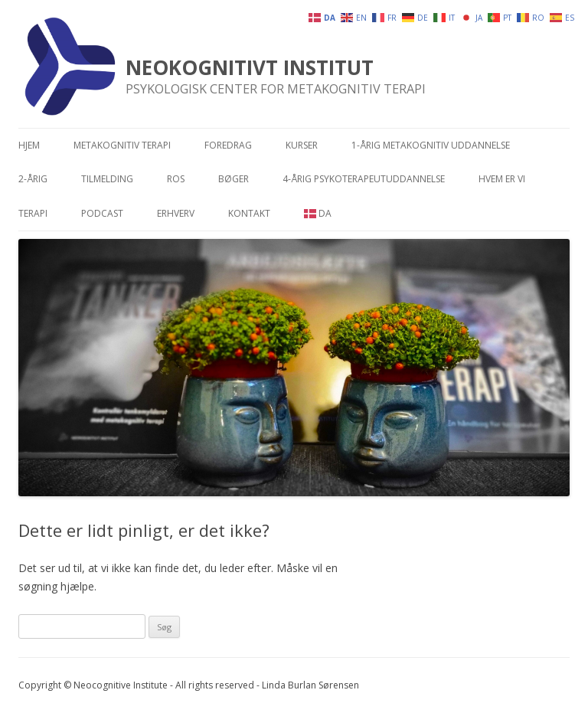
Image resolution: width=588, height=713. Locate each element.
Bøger (234, 179)
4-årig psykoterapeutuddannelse (364, 179)
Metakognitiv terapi (122, 145)
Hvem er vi (502, 179)
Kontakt (249, 213)
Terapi (33, 213)
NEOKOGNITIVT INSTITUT (250, 67)
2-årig (33, 179)
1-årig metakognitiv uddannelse (431, 145)
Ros (176, 179)
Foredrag (228, 145)
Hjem (29, 145)
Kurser (302, 145)
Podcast (102, 213)
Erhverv (176, 213)
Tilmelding (107, 179)
